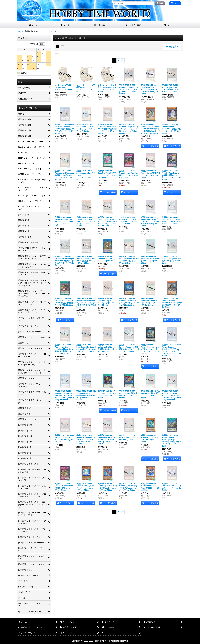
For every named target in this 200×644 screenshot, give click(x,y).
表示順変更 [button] (172, 47)
